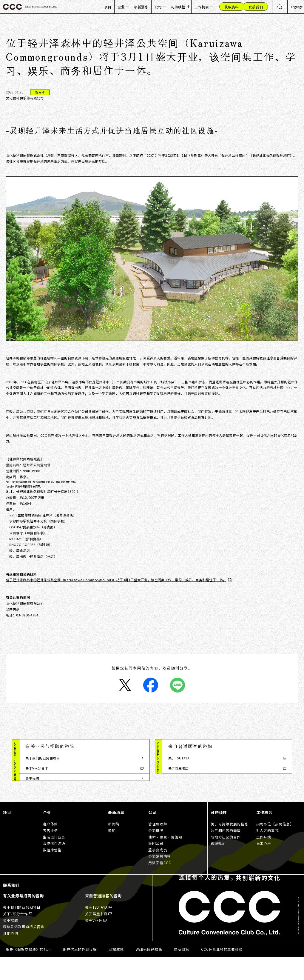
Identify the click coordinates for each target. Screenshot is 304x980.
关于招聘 (32, 778)
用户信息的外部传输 (80, 972)
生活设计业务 (54, 860)
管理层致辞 (158, 847)
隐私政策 (181, 972)
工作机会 (202, 7)
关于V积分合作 (37, 768)
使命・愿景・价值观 (165, 860)
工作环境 (264, 860)
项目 (108, 7)
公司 (158, 7)
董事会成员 (158, 873)
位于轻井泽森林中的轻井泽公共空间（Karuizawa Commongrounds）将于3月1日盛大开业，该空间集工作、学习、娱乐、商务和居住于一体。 (116, 580)
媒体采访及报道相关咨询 (44, 788)
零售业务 (50, 853)
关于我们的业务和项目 (43, 758)
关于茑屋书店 (179, 768)
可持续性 (178, 7)
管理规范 (218, 866)
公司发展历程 (160, 879)
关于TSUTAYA (179, 758)
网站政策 (116, 972)
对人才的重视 (268, 853)
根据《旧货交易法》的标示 (28, 972)
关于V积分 (176, 778)
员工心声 (264, 866)
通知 (112, 853)
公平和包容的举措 (226, 853)
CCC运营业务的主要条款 (222, 972)
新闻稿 (114, 847)
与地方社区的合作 (226, 860)
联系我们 (11, 908)
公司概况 (156, 853)
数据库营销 (52, 873)
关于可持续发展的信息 (229, 847)
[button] (84, 746)
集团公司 (156, 866)
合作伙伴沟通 (54, 866)
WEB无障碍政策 (149, 972)
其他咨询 (32, 799)
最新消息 (141, 7)
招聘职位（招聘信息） (275, 847)
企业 (121, 7)
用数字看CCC (160, 886)
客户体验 (50, 847)
